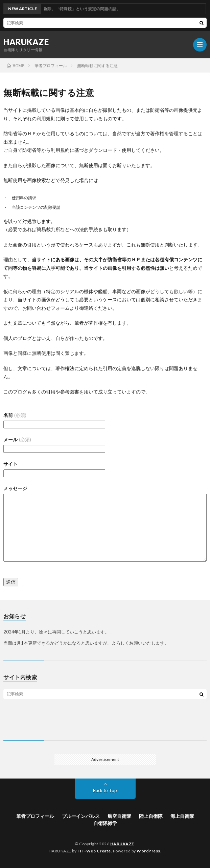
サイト (10, 464)
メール (17, 439)
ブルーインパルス (81, 816)
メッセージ (15, 488)
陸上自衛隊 (151, 816)
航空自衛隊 (119, 816)
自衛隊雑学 (105, 823)
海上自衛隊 (182, 816)
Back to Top (105, 790)
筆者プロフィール (35, 816)
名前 (15, 415)
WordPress (148, 851)
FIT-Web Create (94, 851)
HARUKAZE (26, 42)
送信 (11, 582)
